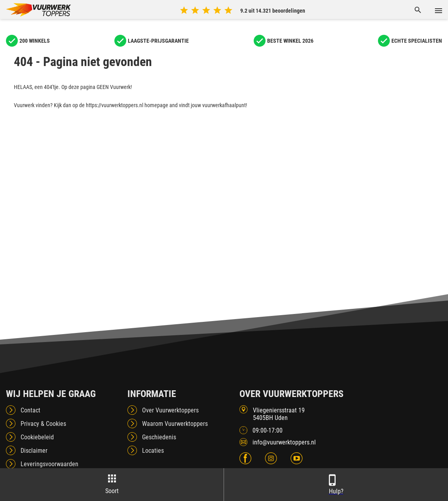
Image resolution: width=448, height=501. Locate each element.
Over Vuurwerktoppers (170, 410)
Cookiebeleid (37, 437)
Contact (30, 410)
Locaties (153, 451)
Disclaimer (34, 451)
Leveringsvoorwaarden (49, 464)
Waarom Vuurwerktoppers (175, 424)
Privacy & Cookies (43, 424)
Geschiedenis (159, 437)
